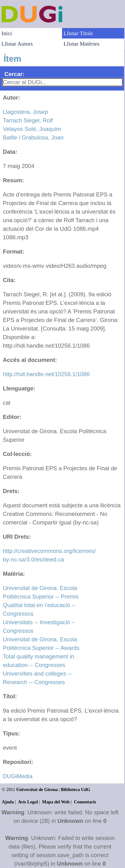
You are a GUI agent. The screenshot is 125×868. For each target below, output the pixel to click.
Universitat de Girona (37, 789)
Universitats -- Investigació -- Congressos (39, 626)
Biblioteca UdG (76, 789)
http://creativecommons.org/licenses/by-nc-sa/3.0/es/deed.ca (49, 555)
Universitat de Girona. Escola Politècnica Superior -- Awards (41, 644)
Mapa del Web (56, 802)
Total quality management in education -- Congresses (39, 661)
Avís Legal (28, 802)
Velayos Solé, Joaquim (32, 129)
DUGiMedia (18, 776)
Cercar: (14, 74)
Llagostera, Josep (25, 112)
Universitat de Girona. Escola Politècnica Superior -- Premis (41, 592)
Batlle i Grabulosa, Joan (33, 137)
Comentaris (85, 802)
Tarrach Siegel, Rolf (28, 120)
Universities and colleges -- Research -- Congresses (37, 678)
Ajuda (8, 802)
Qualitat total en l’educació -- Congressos (39, 609)
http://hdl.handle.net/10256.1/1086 (46, 374)
